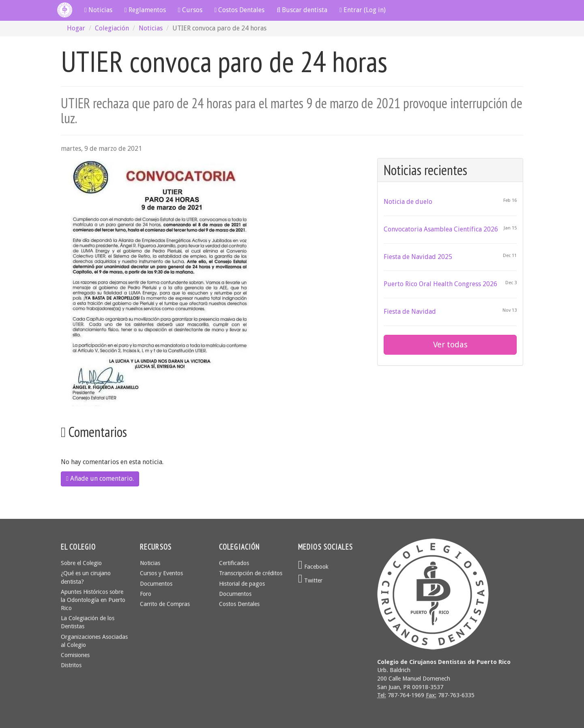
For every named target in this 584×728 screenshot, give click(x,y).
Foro (146, 594)
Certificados (234, 563)
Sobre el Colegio (81, 563)
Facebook (313, 567)
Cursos (190, 10)
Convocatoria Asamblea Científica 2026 (441, 229)
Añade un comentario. (100, 479)
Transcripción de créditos (251, 573)
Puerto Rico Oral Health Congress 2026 (440, 284)
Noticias (98, 10)
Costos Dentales (240, 10)
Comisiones (75, 655)
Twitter (310, 580)
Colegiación (112, 28)
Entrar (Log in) (363, 10)
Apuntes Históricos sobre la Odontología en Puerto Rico (93, 600)
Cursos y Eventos (161, 573)
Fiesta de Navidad (410, 312)
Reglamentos (145, 10)
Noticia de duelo (408, 202)
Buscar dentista (302, 10)
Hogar (76, 28)
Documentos (156, 584)
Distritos (71, 665)
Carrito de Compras (165, 604)
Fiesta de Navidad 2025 (418, 257)
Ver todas (450, 345)
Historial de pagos (242, 584)
